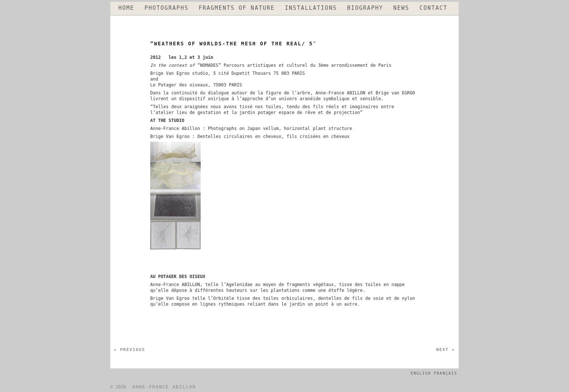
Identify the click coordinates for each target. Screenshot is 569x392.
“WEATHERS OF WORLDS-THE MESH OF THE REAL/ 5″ (234, 44)
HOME (126, 8)
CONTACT (433, 8)
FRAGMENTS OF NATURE (237, 8)
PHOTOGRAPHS (166, 8)
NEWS (401, 8)
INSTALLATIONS (311, 8)
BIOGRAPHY (365, 8)
